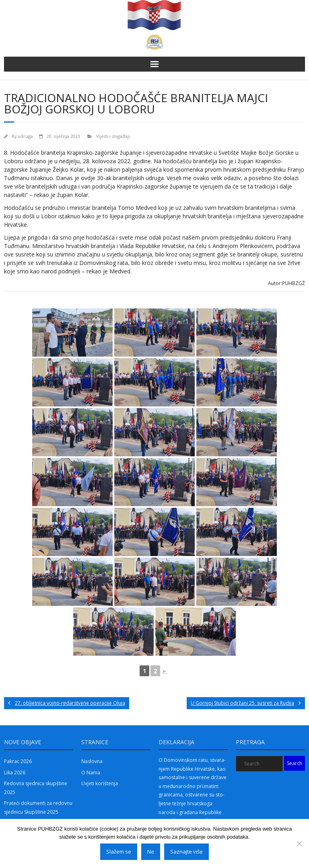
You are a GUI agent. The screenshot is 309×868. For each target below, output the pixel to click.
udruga (25, 136)
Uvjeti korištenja (100, 783)
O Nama (91, 773)
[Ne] (299, 843)
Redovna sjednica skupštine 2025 (36, 788)
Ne (151, 852)
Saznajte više (186, 852)
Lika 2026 (15, 773)
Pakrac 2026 (18, 761)
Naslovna (92, 761)
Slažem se (119, 852)
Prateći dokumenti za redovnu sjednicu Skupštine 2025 (38, 807)
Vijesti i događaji (113, 136)
